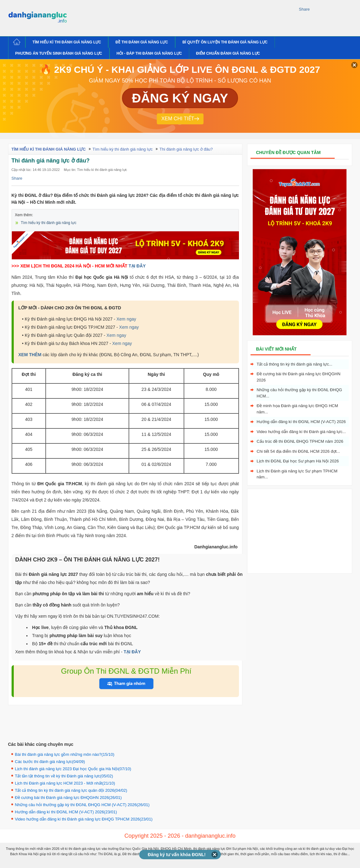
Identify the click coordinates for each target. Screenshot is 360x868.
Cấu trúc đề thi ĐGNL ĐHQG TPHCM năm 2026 (300, 441)
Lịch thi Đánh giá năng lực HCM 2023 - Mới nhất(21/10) (65, 783)
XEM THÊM (30, 355)
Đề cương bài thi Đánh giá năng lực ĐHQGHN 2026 (299, 377)
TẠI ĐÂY (137, 266)
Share (304, 9)
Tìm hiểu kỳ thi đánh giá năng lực (49, 223)
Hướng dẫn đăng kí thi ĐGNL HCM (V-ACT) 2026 (301, 422)
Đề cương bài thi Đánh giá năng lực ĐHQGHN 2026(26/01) (68, 798)
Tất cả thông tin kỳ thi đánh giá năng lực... (295, 364)
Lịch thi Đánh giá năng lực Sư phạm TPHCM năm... (297, 474)
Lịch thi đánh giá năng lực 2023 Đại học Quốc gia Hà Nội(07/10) (73, 769)
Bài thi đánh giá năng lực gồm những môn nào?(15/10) (65, 754)
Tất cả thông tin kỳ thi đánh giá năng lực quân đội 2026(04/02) (71, 790)
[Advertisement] (185, 17)
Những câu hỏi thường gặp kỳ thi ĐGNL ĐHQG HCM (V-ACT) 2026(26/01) (82, 805)
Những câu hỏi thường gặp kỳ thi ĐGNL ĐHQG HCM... (299, 393)
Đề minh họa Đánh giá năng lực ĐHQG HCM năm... (297, 409)
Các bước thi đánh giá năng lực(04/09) (50, 762)
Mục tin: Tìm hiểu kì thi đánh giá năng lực (95, 170)
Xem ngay (126, 319)
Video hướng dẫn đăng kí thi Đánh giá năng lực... (301, 432)
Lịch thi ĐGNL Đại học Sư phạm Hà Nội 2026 (298, 461)
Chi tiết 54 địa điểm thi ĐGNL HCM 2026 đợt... (299, 451)
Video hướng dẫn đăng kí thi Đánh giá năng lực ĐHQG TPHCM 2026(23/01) (84, 819)
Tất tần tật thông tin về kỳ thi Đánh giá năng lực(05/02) (64, 776)
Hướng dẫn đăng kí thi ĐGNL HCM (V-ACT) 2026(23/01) (66, 812)
